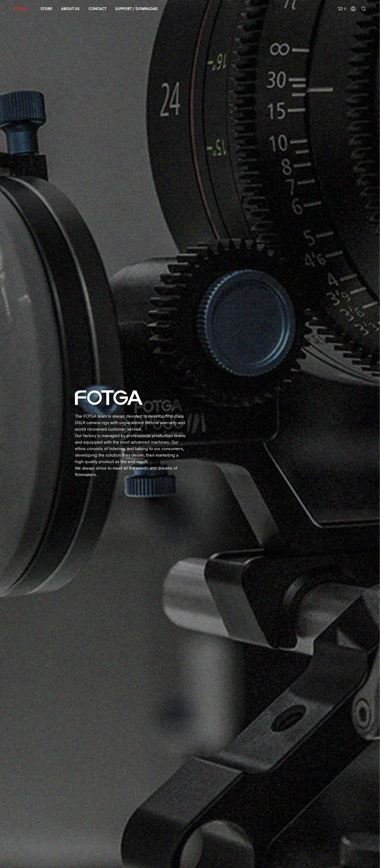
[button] (342, 9)
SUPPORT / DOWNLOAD (137, 9)
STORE (46, 9)
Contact (97, 9)
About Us (70, 9)
